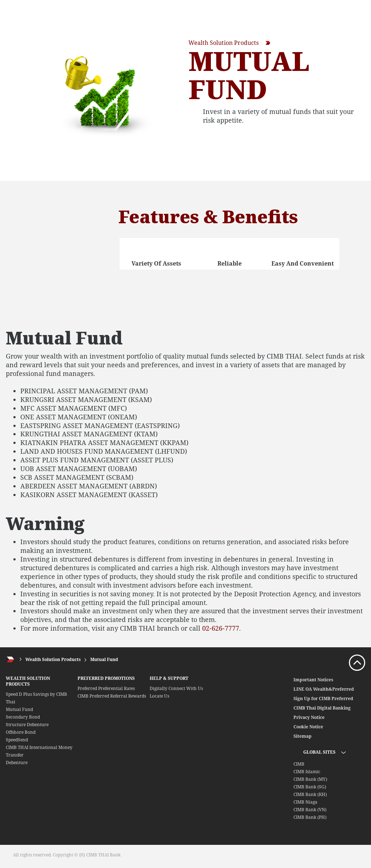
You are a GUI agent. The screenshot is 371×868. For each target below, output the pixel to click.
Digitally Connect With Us (176, 688)
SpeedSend (17, 740)
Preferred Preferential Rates (106, 688)
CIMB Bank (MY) (310, 779)
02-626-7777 (221, 628)
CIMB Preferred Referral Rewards (112, 696)
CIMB (299, 764)
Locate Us (159, 696)
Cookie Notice (308, 727)
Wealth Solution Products (53, 659)
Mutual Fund (104, 659)
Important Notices (313, 680)
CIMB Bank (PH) (310, 817)
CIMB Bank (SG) (310, 787)
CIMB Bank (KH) (310, 794)
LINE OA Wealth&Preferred (324, 689)
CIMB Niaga (305, 802)
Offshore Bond (21, 732)
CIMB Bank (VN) (310, 810)
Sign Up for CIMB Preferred (323, 698)
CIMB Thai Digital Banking (322, 708)
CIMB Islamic (307, 772)
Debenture (17, 763)
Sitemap (303, 736)
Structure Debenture (27, 725)
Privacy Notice (309, 717)
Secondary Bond (23, 717)
